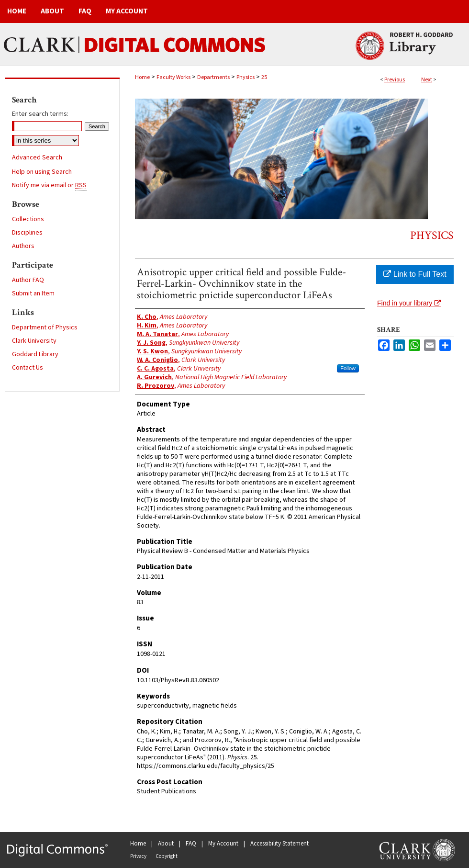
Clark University (34, 341)
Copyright (167, 856)
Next (427, 80)
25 (264, 77)
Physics (246, 77)
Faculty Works (173, 77)
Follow (348, 368)
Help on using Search (42, 172)
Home (142, 77)
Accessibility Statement (279, 844)
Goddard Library (35, 354)
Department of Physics (45, 327)
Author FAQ (28, 280)
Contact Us (28, 368)
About (166, 844)
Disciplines (27, 233)
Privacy (138, 856)
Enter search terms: (40, 114)
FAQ (191, 844)
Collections (28, 219)
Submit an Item (33, 293)
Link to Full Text (415, 274)
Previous (395, 80)
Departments (213, 77)
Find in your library (409, 303)
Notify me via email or (49, 185)
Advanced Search (37, 158)
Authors (23, 246)
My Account (223, 844)
